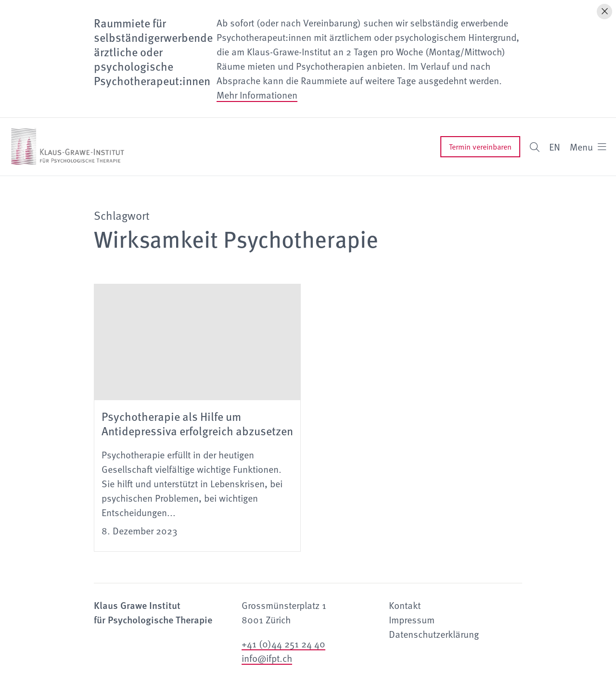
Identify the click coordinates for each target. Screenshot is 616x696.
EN (555, 147)
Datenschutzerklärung (434, 634)
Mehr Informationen (257, 95)
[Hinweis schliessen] (604, 12)
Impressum (412, 620)
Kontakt (405, 605)
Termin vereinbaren (480, 147)
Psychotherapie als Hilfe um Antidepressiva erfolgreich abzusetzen (197, 423)
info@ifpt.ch (267, 658)
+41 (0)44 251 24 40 (283, 644)
